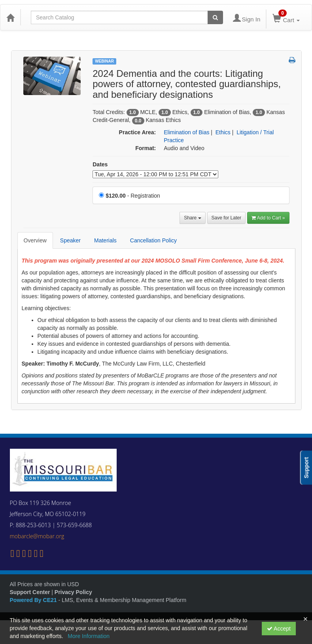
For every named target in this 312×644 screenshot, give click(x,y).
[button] (292, 61)
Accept (279, 629)
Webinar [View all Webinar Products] (104, 61)
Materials (105, 240)
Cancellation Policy (153, 240)
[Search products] (215, 17)
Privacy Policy (73, 592)
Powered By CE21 (34, 600)
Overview (35, 240)
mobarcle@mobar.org (37, 536)
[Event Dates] (155, 174)
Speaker (70, 240)
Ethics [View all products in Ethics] (223, 132)
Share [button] (192, 218)
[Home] (10, 17)
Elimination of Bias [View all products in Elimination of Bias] (186, 132)
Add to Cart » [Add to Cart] (268, 218)
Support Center (30, 592)
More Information (89, 636)
